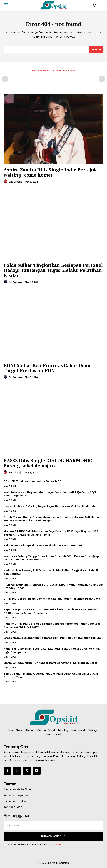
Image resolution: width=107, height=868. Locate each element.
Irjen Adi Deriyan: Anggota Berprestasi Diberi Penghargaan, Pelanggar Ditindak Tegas (53, 586)
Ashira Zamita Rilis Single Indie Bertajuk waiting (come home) (50, 172)
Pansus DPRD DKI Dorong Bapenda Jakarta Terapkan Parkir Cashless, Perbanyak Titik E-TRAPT (53, 625)
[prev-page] (5, 79)
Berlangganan (53, 836)
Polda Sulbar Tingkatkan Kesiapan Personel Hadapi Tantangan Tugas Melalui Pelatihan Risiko (53, 270)
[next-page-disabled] (102, 79)
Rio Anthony (15, 282)
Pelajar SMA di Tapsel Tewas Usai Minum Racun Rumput (43, 545)
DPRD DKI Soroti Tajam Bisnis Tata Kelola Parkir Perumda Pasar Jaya (52, 599)
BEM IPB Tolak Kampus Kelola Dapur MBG (33, 481)
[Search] (96, 49)
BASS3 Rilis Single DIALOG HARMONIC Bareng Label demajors (48, 463)
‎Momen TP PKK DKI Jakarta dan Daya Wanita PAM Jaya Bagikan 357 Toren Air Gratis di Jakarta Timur (51, 533)
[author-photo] (6, 181)
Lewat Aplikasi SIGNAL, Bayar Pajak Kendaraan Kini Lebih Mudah (49, 506)
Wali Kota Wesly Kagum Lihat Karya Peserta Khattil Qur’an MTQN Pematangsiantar (50, 494)
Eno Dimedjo (16, 182)
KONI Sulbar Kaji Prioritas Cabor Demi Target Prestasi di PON (47, 368)
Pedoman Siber (53, 845)
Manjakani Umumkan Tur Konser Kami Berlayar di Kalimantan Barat (51, 663)
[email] (53, 826)
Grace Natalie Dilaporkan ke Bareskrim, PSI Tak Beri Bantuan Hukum (52, 638)
